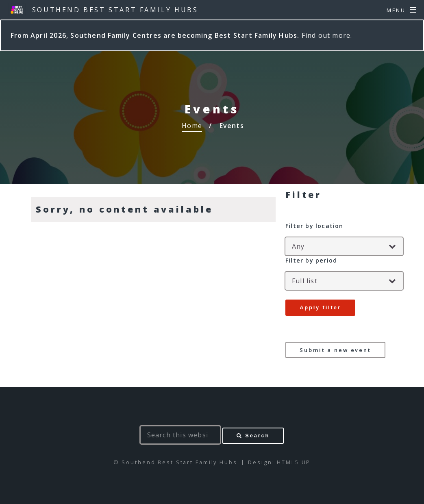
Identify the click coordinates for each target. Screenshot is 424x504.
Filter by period (311, 260)
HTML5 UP (294, 462)
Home (192, 126)
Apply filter (320, 307)
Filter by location (314, 226)
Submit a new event (335, 350)
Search (257, 436)
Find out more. (327, 35)
